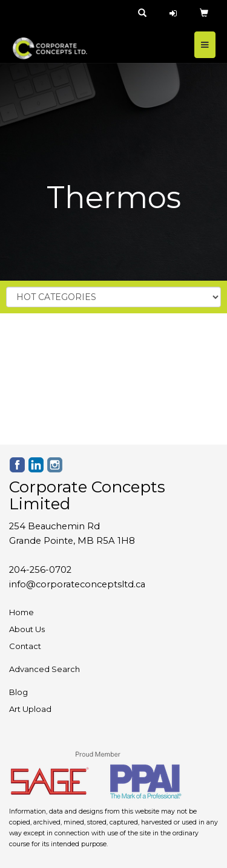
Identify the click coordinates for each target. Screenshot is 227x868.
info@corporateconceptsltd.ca (77, 584)
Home (21, 612)
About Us (27, 629)
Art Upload (30, 709)
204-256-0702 (40, 570)
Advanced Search (44, 669)
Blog (18, 692)
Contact (25, 646)
